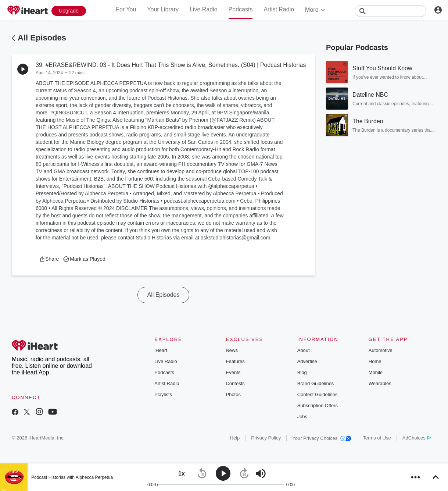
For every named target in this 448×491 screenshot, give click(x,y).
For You (126, 9)
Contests (235, 383)
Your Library (163, 9)
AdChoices (417, 438)
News (232, 350)
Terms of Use (377, 438)
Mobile (376, 372)
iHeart (161, 350)
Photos (233, 394)
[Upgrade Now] (69, 11)
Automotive (381, 350)
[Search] (390, 11)
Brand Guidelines (316, 383)
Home (375, 361)
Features (235, 361)
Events (233, 372)
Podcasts (241, 9)
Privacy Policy (266, 438)
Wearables (380, 383)
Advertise (307, 361)
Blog (302, 372)
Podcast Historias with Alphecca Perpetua (72, 477)
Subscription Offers (318, 405)
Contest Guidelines (318, 394)
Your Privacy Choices (322, 438)
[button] (49, 259)
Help (235, 438)
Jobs (302, 417)
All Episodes (42, 38)
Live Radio (204, 9)
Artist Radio (279, 9)
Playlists (163, 394)
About (304, 350)
